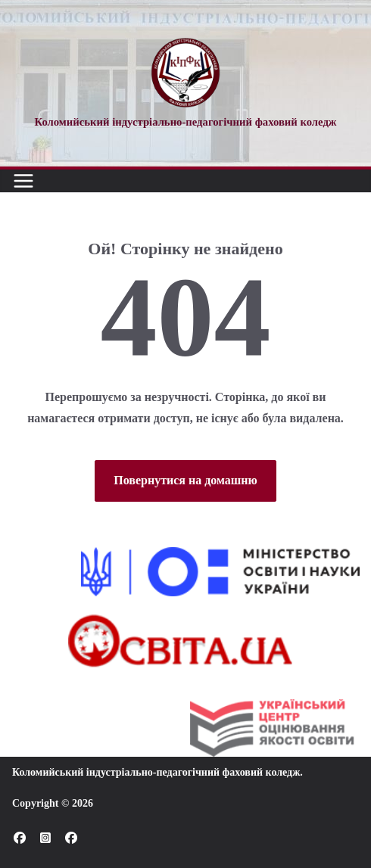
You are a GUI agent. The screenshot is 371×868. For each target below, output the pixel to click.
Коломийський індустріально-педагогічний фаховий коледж (156, 772)
